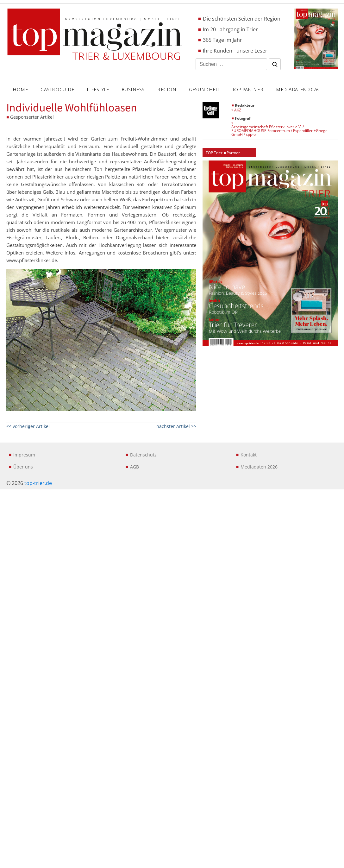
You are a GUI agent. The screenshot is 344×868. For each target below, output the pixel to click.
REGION (167, 90)
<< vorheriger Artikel (28, 426)
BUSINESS (133, 90)
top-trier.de (38, 483)
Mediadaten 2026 (297, 90)
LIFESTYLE (98, 90)
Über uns (23, 467)
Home (20, 90)
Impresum (24, 455)
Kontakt (249, 455)
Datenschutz (143, 455)
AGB (134, 467)
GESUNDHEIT (204, 90)
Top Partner (248, 90)
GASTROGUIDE (57, 90)
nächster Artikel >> (176, 426)
